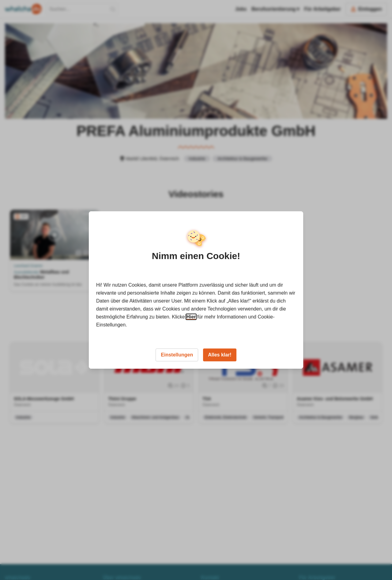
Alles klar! (220, 355)
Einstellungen (177, 355)
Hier (191, 317)
